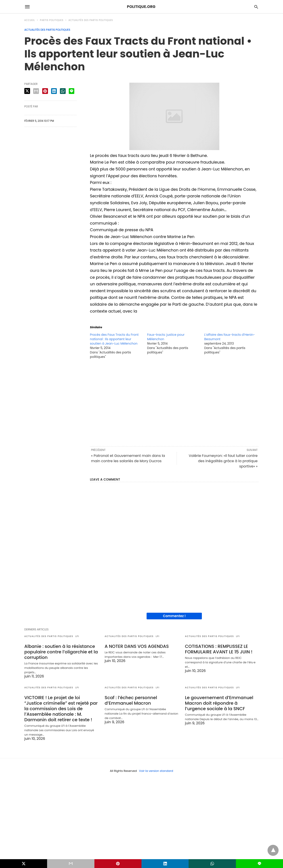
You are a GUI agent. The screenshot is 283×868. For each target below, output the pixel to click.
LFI (77, 636)
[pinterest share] (45, 91)
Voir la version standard (156, 771)
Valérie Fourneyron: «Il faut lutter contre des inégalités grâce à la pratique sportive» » (223, 461)
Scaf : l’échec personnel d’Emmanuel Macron (131, 700)
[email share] (36, 91)
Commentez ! (174, 616)
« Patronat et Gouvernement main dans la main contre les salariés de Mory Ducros (128, 458)
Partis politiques (52, 20)
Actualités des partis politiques (91, 20)
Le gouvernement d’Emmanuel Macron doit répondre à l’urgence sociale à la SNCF (219, 703)
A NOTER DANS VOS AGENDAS (137, 646)
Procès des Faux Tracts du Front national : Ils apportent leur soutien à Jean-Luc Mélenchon (114, 339)
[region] (174, 402)
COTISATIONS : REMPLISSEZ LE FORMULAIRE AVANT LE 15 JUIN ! (219, 649)
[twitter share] (27, 91)
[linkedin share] (54, 91)
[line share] (72, 91)
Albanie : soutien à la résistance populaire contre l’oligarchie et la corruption (61, 652)
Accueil (30, 20)
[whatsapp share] (63, 91)
